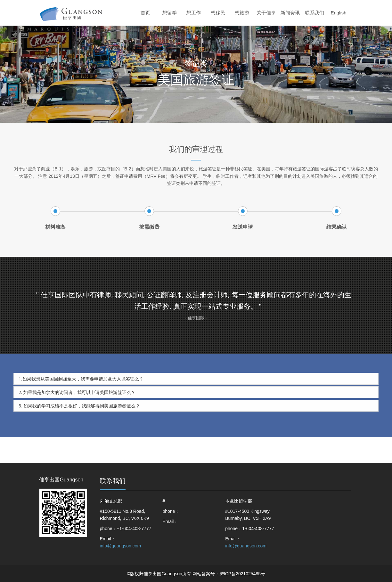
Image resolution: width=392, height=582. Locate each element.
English (338, 13)
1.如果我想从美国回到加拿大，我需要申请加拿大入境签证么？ (81, 379)
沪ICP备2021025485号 (242, 574)
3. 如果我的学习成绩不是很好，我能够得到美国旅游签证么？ (79, 406)
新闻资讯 (290, 13)
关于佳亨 (266, 13)
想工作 (194, 13)
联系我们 (314, 13)
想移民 (218, 13)
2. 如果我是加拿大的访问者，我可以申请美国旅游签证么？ (77, 392)
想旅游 (242, 13)
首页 (145, 13)
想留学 (170, 13)
